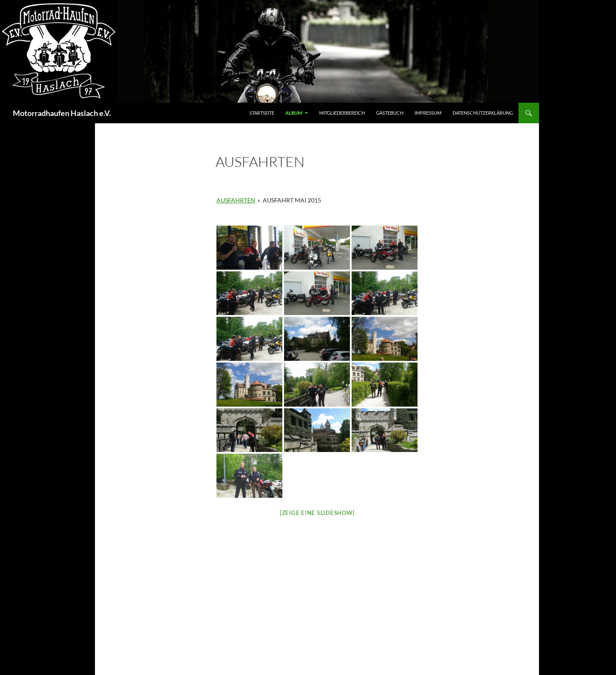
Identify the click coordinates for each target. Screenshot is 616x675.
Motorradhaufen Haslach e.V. (62, 113)
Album (294, 113)
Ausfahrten (236, 200)
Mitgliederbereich (342, 113)
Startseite (262, 113)
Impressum (428, 113)
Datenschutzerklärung (483, 113)
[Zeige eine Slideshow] (317, 513)
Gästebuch (390, 113)
